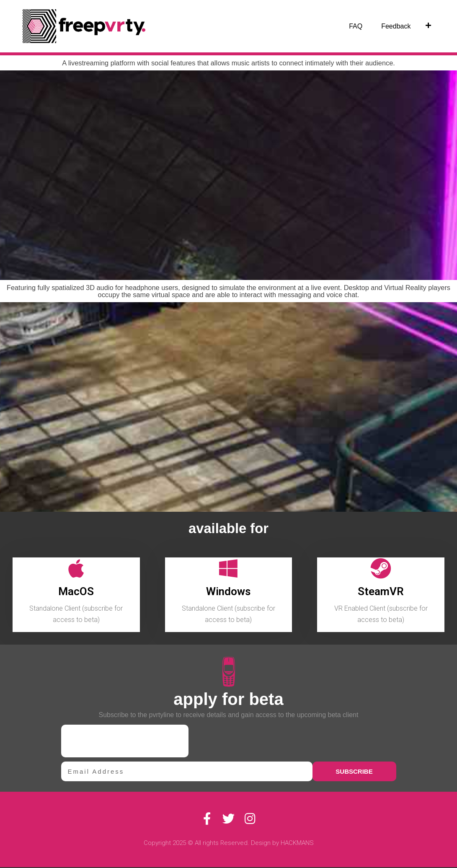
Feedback (396, 26)
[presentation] (125, 742)
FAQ (356, 26)
